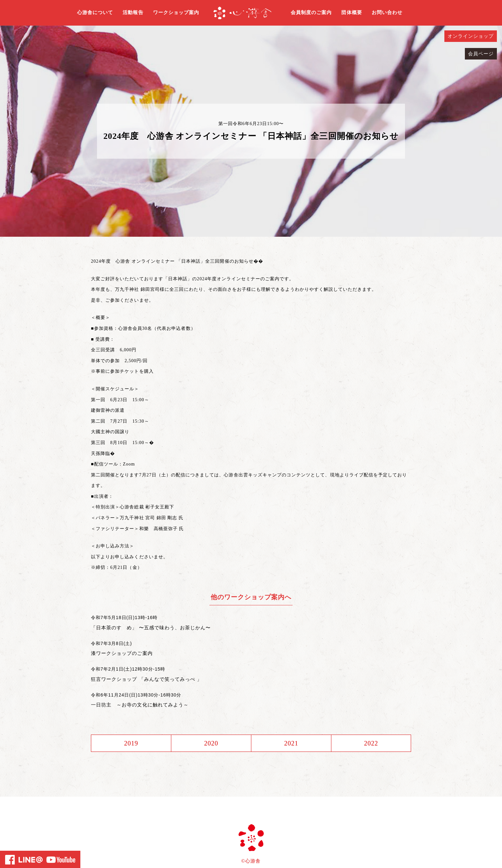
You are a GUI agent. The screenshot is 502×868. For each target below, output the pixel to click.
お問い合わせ (387, 12)
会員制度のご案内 (311, 12)
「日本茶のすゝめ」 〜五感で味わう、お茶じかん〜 (151, 628)
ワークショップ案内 (176, 12)
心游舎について (95, 12)
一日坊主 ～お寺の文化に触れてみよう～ (140, 705)
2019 (131, 743)
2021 (291, 743)
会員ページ (481, 54)
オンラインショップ (471, 36)
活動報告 (133, 12)
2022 (371, 743)
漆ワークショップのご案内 (122, 653)
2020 (211, 743)
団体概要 (352, 12)
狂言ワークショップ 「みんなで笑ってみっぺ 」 (147, 679)
